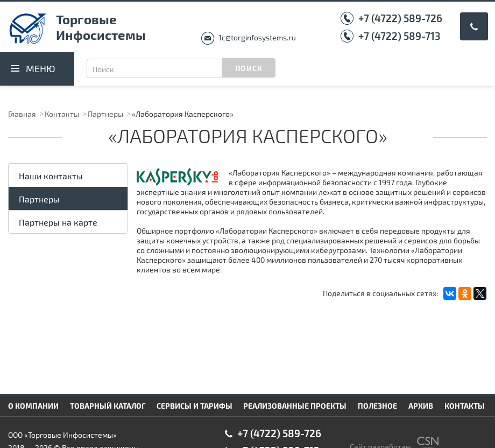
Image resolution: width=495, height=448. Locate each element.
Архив (421, 406)
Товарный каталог (108, 406)
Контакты (62, 114)
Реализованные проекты (295, 406)
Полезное (377, 406)
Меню (41, 68)
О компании (33, 406)
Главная (22, 114)
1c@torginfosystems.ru (257, 37)
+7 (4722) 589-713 (399, 36)
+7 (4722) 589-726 (400, 18)
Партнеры (105, 114)
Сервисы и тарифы (195, 406)
